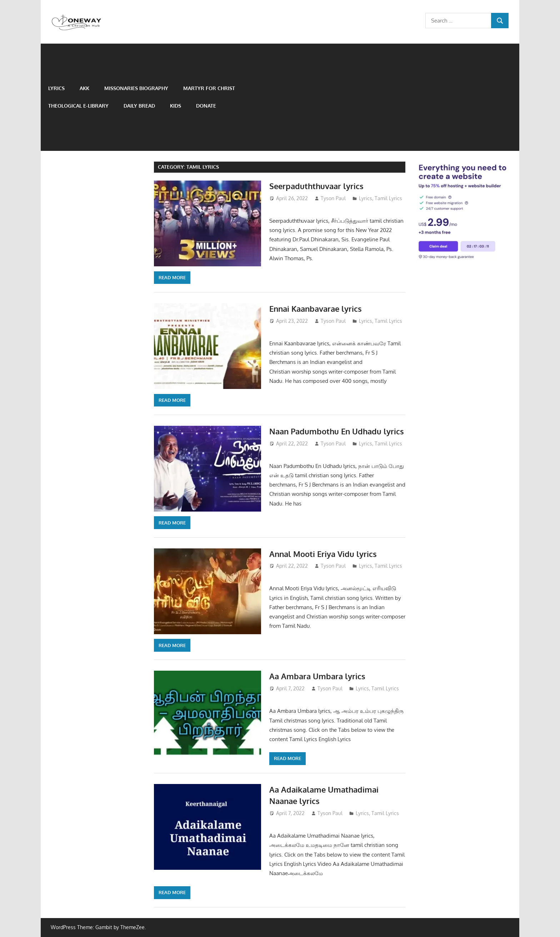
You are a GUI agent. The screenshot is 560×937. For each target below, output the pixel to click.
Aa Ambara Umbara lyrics (317, 676)
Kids (176, 106)
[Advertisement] (387, 97)
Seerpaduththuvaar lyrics (316, 186)
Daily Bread (139, 106)
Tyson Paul (333, 198)
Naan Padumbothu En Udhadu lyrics (337, 431)
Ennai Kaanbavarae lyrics (316, 309)
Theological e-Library (78, 106)
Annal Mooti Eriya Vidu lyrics (323, 554)
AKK (84, 88)
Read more (172, 277)
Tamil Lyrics (388, 198)
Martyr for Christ (209, 88)
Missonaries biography (136, 88)
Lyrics (56, 88)
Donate (206, 106)
